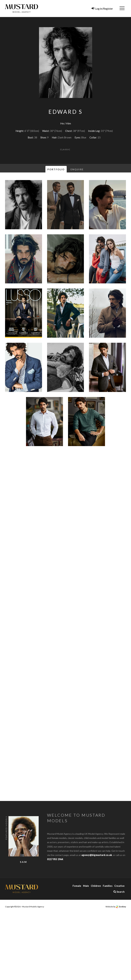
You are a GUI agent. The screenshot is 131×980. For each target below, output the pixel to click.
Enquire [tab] (77, 169)
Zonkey (121, 907)
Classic (65, 149)
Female (77, 886)
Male (86, 886)
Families (108, 886)
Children (96, 886)
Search (119, 892)
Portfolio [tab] (56, 169)
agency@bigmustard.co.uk (97, 855)
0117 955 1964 (55, 859)
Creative (119, 886)
